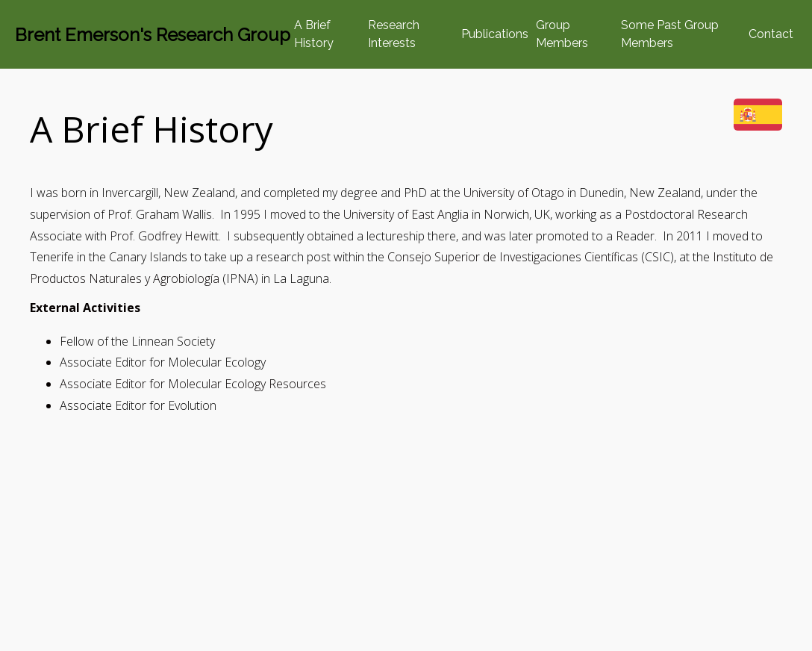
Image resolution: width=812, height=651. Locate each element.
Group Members (562, 34)
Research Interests (394, 34)
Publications (495, 34)
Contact (771, 34)
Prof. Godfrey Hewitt (164, 236)
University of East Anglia (406, 214)
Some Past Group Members (670, 34)
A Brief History (314, 34)
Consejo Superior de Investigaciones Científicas (513, 257)
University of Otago (514, 193)
